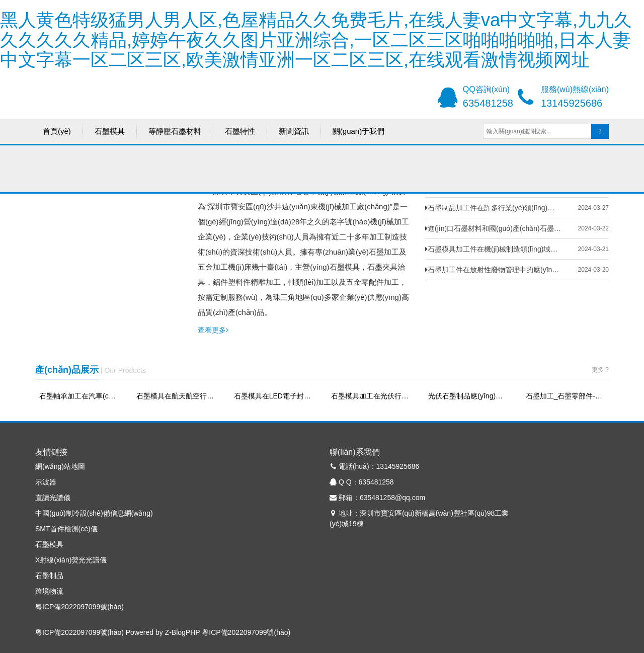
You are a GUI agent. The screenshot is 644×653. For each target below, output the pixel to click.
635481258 (488, 103)
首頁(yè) (57, 133)
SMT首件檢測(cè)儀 (66, 529)
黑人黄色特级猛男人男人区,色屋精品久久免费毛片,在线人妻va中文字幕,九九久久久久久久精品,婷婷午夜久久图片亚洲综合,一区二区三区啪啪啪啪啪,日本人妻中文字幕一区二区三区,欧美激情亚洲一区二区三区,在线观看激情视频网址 (316, 40)
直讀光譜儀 (53, 498)
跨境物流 (49, 591)
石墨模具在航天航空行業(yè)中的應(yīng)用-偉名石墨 (176, 396)
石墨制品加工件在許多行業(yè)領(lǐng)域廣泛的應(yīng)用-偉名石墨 (493, 208)
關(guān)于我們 (358, 133)
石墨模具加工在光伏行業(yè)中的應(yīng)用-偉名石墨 (371, 396)
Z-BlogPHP (183, 632)
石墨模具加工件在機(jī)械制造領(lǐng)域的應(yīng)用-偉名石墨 (493, 249)
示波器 (46, 482)
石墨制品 (49, 576)
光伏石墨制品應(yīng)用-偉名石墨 (468, 396)
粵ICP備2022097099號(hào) (79, 607)
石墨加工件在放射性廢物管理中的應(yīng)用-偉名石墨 (493, 270)
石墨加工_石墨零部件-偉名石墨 (565, 396)
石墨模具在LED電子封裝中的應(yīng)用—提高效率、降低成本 (273, 396)
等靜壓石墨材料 (175, 133)
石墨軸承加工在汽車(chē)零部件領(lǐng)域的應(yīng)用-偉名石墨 (79, 396)
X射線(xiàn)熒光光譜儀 (71, 560)
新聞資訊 (294, 133)
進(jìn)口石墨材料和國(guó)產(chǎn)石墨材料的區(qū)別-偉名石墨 (493, 228)
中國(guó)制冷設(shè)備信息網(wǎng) (94, 513)
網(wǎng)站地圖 (60, 466)
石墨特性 (240, 133)
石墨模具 (110, 133)
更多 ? (600, 370)
